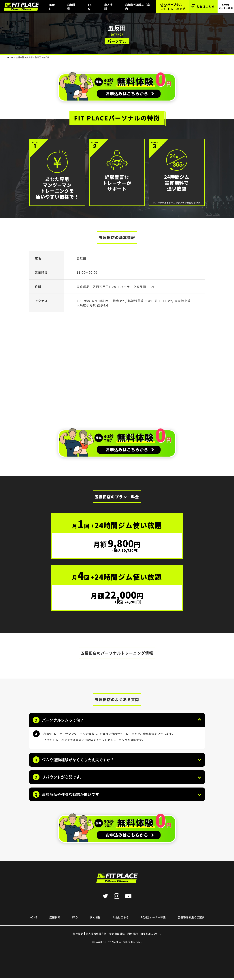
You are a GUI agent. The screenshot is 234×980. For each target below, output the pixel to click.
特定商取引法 (117, 935)
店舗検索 (71, 7)
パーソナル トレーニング (172, 7)
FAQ (90, 7)
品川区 (38, 57)
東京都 (30, 57)
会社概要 (78, 935)
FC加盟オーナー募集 (153, 919)
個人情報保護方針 (96, 935)
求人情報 (108, 7)
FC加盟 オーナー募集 (226, 7)
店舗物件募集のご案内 (138, 7)
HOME (52, 7)
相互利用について (151, 935)
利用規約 (133, 935)
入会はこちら (203, 7)
